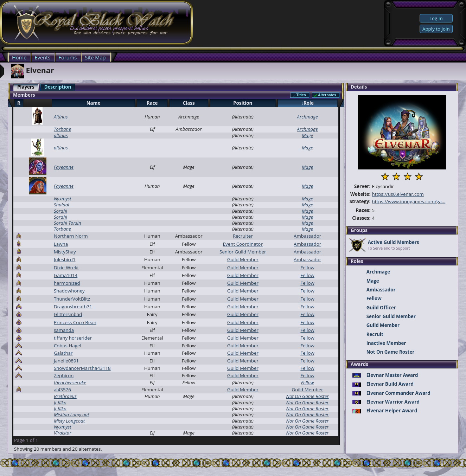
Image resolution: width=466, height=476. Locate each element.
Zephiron (64, 375)
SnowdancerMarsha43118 (82, 368)
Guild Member (243, 259)
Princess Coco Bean (75, 322)
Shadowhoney (69, 291)
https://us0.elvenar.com (398, 194)
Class (189, 103)
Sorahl (60, 211)
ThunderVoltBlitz (72, 299)
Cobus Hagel (68, 346)
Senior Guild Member (243, 252)
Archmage (308, 117)
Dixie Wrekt (66, 268)
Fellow (307, 268)
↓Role (307, 103)
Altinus (61, 117)
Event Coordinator (243, 244)
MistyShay (65, 252)
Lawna (61, 244)
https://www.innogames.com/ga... (408, 201)
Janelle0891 (66, 361)
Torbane (62, 129)
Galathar (63, 353)
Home (19, 57)
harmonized (67, 283)
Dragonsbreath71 (73, 307)
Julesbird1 (65, 259)
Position (243, 103)
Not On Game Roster (308, 396)
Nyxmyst (63, 199)
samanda (64, 330)
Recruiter (243, 236)
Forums (68, 57)
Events (42, 57)
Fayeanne (64, 167)
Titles (301, 95)
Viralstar (63, 433)
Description (58, 87)
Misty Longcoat (69, 421)
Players (26, 87)
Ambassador (307, 236)
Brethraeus (65, 396)
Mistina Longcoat (72, 414)
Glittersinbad (68, 314)
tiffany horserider (73, 338)
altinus (61, 135)
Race (152, 103)
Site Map (95, 57)
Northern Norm (71, 236)
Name (94, 103)
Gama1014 (66, 275)
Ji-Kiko (60, 403)
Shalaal (62, 205)
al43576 (62, 390)
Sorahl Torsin (68, 223)
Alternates (327, 95)
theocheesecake (70, 382)
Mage (307, 135)
